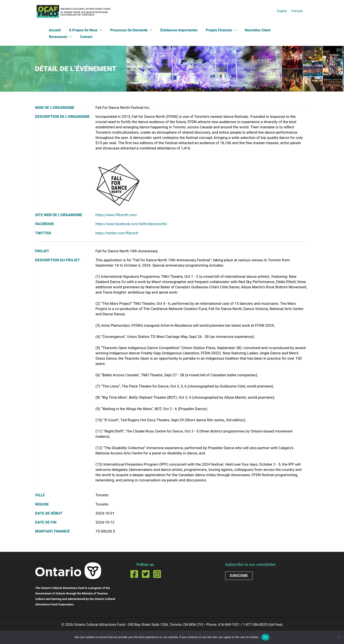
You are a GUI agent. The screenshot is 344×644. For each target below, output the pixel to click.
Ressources (282, 30)
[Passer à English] (282, 11)
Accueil (54, 30)
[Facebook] (134, 574)
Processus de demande (128, 30)
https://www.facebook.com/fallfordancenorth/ (134, 224)
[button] (98, 30)
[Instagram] (157, 574)
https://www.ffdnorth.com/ (118, 215)
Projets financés (215, 30)
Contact (54, 37)
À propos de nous (84, 30)
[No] (339, 637)
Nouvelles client (250, 30)
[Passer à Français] (297, 11)
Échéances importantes (174, 30)
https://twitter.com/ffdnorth (118, 233)
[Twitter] (146, 574)
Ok (265, 637)
